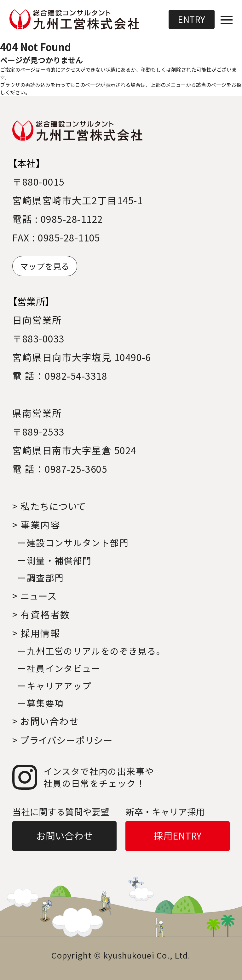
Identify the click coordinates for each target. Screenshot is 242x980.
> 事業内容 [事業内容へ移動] (36, 525)
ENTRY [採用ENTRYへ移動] (191, 19)
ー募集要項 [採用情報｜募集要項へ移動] (40, 703)
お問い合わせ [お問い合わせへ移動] (65, 836)
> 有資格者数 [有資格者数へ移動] (41, 614)
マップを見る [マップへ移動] (45, 266)
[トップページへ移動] (75, 20)
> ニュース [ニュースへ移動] (34, 596)
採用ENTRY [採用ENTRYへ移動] (178, 836)
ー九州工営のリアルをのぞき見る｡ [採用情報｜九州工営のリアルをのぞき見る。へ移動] (89, 651)
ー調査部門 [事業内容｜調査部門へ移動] (40, 578)
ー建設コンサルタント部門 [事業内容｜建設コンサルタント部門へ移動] (73, 543)
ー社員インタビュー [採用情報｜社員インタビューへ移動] (59, 668)
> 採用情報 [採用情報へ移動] (36, 633)
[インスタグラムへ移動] (121, 777)
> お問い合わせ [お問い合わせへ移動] (46, 721)
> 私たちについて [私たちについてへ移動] (49, 506)
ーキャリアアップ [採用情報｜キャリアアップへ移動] (54, 686)
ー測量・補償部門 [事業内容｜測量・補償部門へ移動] (54, 560)
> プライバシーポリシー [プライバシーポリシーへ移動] (63, 740)
